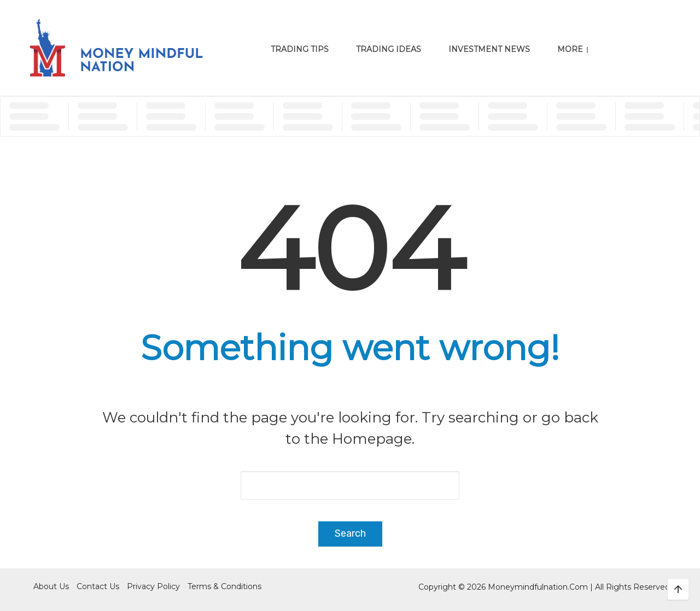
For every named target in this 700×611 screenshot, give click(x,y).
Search (350, 533)
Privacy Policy (153, 586)
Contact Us (98, 586)
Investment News (489, 49)
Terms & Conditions (224, 586)
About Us (51, 586)
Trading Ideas (389, 49)
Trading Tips (300, 49)
